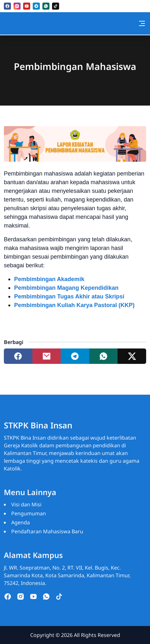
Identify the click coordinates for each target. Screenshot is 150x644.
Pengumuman (29, 513)
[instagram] (17, 6)
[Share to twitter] (132, 356)
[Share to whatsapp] (104, 356)
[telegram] (36, 6)
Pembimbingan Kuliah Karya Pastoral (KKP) (74, 305)
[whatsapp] (46, 6)
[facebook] (7, 6)
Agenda (21, 522)
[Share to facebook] (18, 356)
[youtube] (27, 6)
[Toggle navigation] (142, 23)
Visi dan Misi (26, 504)
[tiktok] (56, 6)
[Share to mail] (47, 356)
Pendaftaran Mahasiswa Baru (47, 531)
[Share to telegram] (75, 356)
